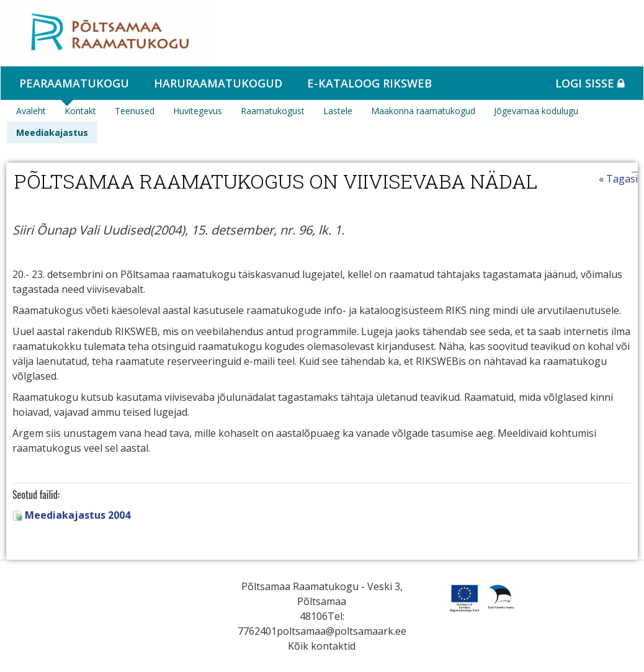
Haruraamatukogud (218, 83)
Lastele (338, 111)
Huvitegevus (198, 111)
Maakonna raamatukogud (423, 111)
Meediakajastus (52, 132)
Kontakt (80, 111)
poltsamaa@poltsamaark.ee (342, 631)
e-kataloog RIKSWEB (369, 83)
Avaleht (31, 111)
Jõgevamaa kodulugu (536, 111)
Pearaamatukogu (74, 83)
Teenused (135, 111)
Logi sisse (590, 83)
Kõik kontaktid (322, 646)
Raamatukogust (273, 111)
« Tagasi (618, 179)
